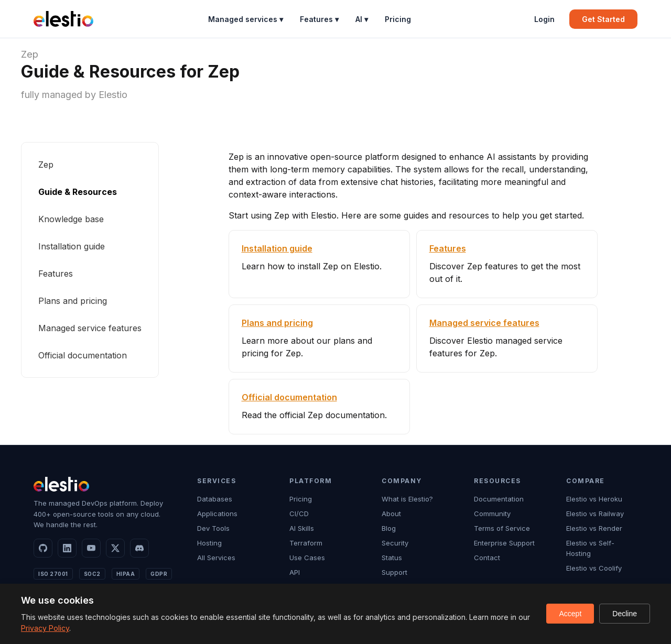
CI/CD (299, 514)
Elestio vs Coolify (594, 568)
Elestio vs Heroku (594, 499)
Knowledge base (71, 219)
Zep (30, 54)
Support (394, 572)
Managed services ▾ (246, 19)
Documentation (499, 499)
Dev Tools (213, 528)
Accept (570, 614)
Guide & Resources (78, 192)
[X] (115, 548)
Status (392, 558)
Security (395, 543)
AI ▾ (362, 19)
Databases (215, 499)
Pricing (398, 19)
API (295, 572)
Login (544, 19)
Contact (487, 558)
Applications (217, 514)
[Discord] (139, 548)
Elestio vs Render (594, 528)
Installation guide (72, 246)
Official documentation (83, 355)
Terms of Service (502, 528)
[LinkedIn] (67, 548)
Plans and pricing (73, 301)
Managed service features (90, 328)
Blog (389, 528)
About (391, 514)
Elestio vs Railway (595, 514)
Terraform (306, 543)
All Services (216, 558)
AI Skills (302, 528)
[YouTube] (91, 548)
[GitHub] (43, 548)
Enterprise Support (504, 543)
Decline (625, 614)
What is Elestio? (407, 499)
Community (492, 514)
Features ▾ (319, 19)
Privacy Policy (45, 628)
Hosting (209, 543)
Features (56, 274)
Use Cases (307, 558)
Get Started (603, 19)
